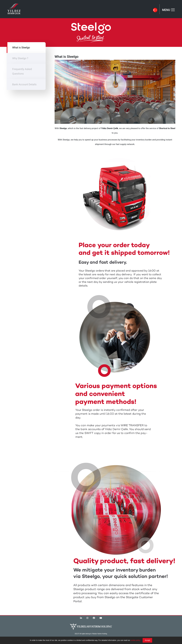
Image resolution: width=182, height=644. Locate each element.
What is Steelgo (21, 47)
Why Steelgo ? (20, 58)
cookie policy (135, 640)
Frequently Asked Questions (22, 71)
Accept (147, 640)
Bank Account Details (24, 84)
